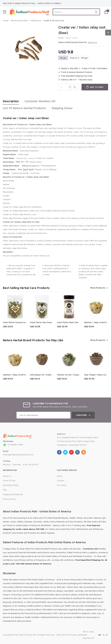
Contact (61, 480)
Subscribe (81, 415)
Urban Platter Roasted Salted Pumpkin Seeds (23, 322)
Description (11, 101)
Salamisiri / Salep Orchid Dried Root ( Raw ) (22, 375)
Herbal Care (36, 20)
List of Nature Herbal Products (24, 108)
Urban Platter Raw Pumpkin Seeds (45, 322)
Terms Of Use (9, 480)
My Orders (62, 485)
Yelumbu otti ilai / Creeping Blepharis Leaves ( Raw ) (80, 375)
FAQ (5, 490)
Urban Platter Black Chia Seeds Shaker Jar (75, 322)
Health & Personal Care (54, 20)
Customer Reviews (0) (40, 101)
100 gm (63, 58)
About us (7, 476)
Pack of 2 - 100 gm (79, 58)
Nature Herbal (71, 38)
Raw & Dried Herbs (20, 20)
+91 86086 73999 (13, 445)
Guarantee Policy (11, 485)
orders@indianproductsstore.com (18, 454)
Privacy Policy (9, 499)
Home (6, 20)
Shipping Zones (62, 108)
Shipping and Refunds (13, 494)
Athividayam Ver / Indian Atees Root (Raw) (49, 375)
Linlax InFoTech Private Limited (70, 635)
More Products (98, 288)
